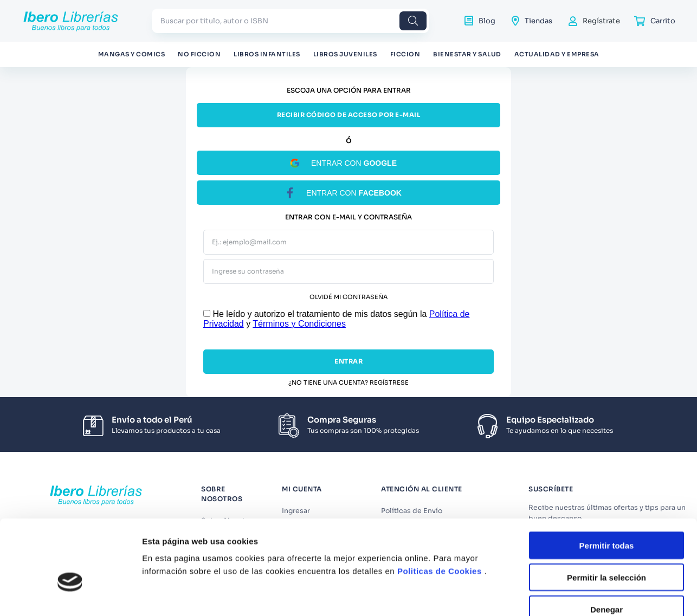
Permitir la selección (606, 511)
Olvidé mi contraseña (348, 297)
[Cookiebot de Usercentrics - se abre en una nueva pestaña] (70, 591)
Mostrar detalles (587, 591)
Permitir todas (607, 479)
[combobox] (291, 21)
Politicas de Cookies (440, 505)
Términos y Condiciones (299, 324)
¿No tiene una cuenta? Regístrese (348, 383)
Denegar (606, 543)
